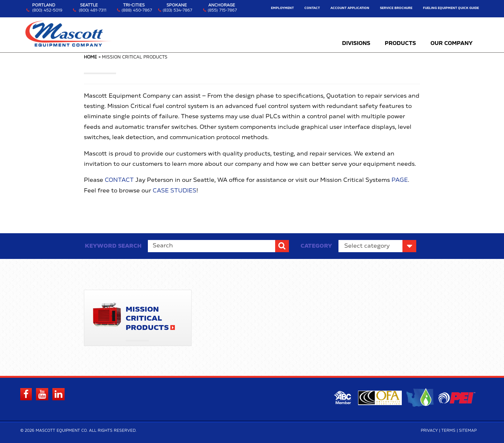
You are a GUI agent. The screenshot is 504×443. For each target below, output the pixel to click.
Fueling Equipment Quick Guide (451, 8)
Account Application (350, 8)
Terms (448, 431)
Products (400, 43)
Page (400, 180)
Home (90, 57)
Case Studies (175, 191)
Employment (282, 8)
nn (377, 246)
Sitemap (468, 431)
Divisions (356, 43)
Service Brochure (396, 8)
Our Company (451, 43)
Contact (312, 8)
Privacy (429, 431)
